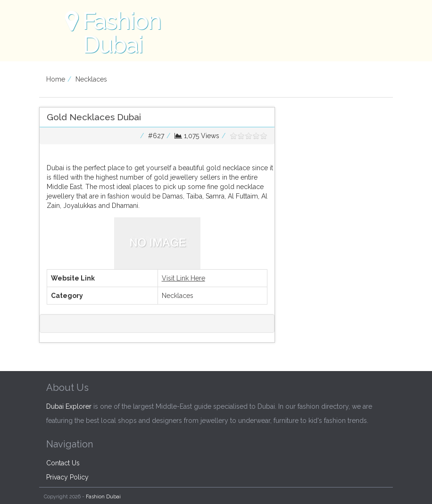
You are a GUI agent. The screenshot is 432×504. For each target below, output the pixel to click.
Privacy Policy (67, 477)
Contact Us (63, 463)
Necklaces (91, 79)
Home (56, 79)
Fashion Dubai (103, 497)
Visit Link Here (183, 278)
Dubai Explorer (69, 406)
